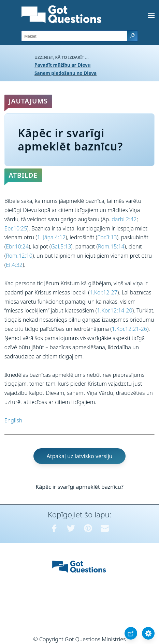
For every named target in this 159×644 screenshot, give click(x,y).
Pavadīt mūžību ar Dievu (63, 65)
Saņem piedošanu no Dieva (66, 73)
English (13, 420)
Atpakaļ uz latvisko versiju (80, 456)
